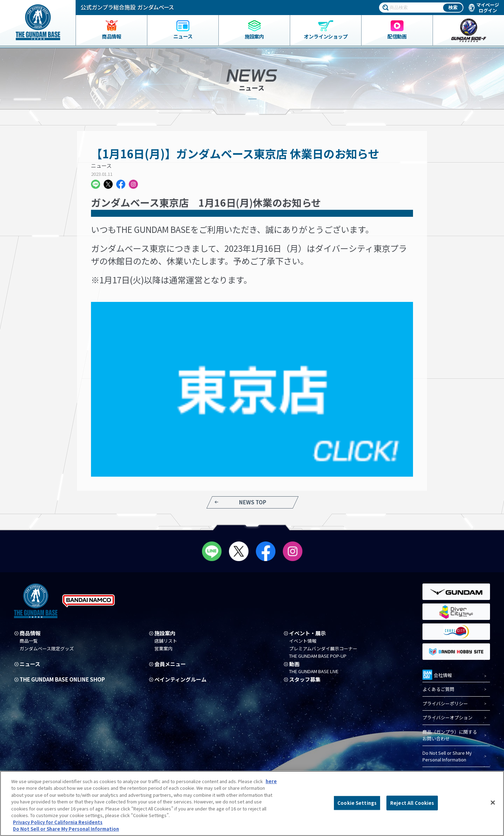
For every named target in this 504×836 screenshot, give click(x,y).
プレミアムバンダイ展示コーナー (323, 649)
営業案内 (163, 649)
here (271, 781)
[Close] (493, 802)
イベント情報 (303, 641)
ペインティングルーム (180, 679)
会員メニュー (170, 664)
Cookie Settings (357, 803)
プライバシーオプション (447, 717)
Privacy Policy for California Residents (58, 822)
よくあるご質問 (438, 689)
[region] (252, 803)
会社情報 (437, 674)
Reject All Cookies (412, 803)
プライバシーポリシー (445, 703)
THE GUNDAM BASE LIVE (314, 671)
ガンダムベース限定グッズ (47, 649)
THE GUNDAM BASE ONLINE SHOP (62, 679)
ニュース (101, 165)
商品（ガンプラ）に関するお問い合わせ (450, 735)
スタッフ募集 (305, 679)
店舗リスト (166, 641)
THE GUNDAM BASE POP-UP (318, 656)
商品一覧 (29, 641)
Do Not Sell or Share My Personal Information (447, 756)
